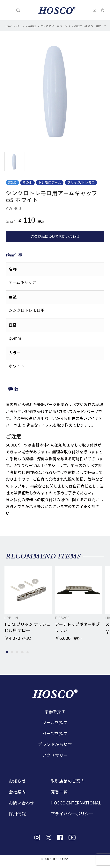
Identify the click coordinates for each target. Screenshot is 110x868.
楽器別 (37, 26)
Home (9, 26)
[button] (7, 657)
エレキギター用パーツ (62, 26)
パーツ (23, 26)
